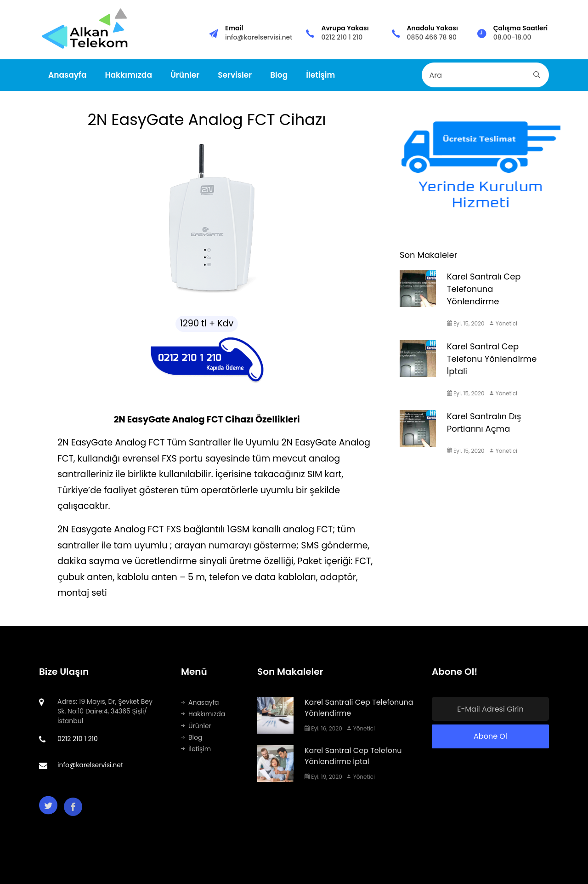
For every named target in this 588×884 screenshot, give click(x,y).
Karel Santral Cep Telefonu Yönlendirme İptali (492, 359)
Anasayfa (67, 75)
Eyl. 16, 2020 (323, 728)
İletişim (320, 75)
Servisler (235, 75)
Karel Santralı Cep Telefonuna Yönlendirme (484, 289)
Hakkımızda (128, 75)
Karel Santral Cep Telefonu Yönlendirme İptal (353, 756)
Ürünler (185, 75)
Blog (279, 75)
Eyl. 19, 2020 (323, 777)
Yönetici (503, 323)
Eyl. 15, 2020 (466, 323)
